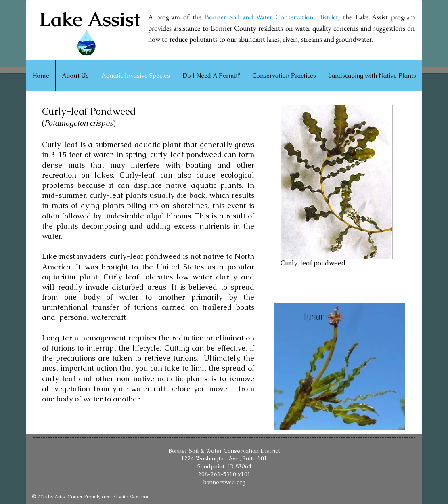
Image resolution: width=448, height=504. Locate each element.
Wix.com (139, 497)
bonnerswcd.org (224, 482)
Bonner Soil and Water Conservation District (272, 17)
